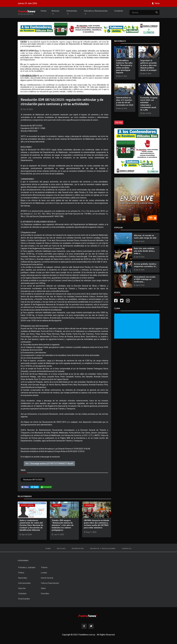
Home (44, 11)
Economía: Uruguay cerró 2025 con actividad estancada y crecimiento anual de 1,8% (149, 104)
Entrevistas (72, 12)
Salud (43, 588)
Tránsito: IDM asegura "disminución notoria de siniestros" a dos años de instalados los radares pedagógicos (63, 525)
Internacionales (24, 583)
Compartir (46, 487)
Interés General (27, 505)
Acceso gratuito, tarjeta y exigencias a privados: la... (145, 265)
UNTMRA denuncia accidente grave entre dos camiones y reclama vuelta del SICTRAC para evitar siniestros (97, 524)
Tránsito (57, 505)
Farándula (22, 594)
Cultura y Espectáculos (50, 583)
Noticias (55, 12)
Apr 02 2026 (140, 270)
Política (21, 573)
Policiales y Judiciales (27, 567)
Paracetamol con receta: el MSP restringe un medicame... (145, 279)
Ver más (119, 122)
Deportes (22, 588)
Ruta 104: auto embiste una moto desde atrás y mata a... (144, 251)
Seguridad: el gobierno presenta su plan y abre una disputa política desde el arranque (148, 65)
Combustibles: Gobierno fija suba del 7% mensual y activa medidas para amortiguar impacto (124, 67)
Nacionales (23, 578)
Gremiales (89, 505)
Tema (157, 3)
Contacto (119, 11)
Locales (44, 573)
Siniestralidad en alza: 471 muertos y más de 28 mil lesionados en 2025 (125, 101)
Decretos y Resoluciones (96, 12)
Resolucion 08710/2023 (33, 480)
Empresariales (24, 599)
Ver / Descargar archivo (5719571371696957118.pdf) (49, 464)
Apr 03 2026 (140, 241)
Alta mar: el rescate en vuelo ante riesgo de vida (145, 237)
